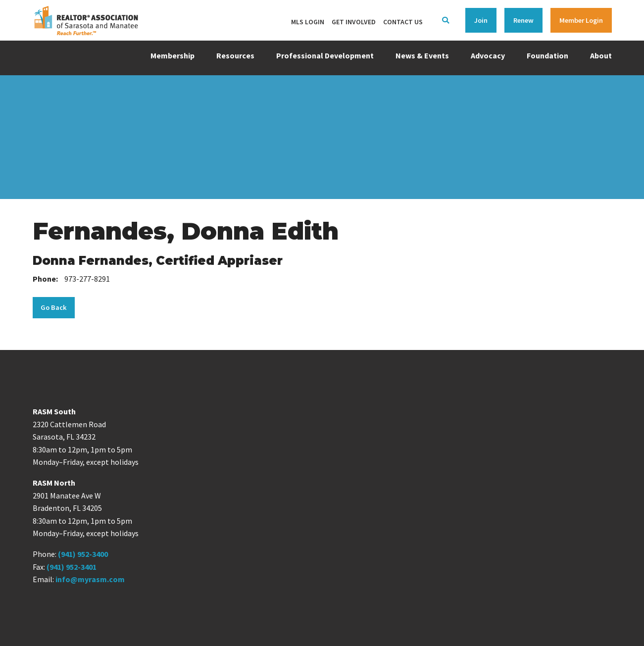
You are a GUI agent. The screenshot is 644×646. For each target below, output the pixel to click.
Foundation (547, 55)
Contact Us (403, 22)
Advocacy (488, 55)
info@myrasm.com (90, 579)
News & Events (422, 55)
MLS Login (308, 22)
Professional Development (325, 55)
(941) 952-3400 (83, 554)
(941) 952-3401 (72, 567)
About (601, 55)
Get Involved (354, 22)
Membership (173, 55)
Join (481, 20)
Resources (235, 55)
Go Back (54, 307)
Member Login (581, 20)
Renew (523, 20)
